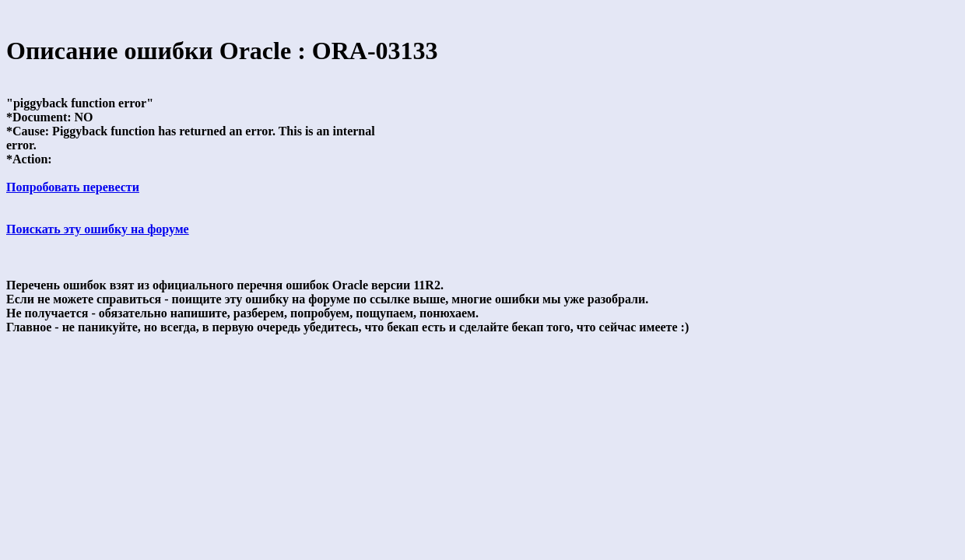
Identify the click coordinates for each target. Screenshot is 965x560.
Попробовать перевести (73, 187)
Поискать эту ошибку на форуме (98, 229)
